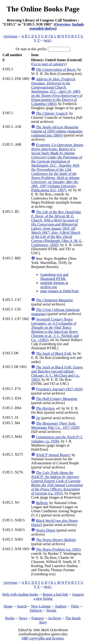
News (23, 618)
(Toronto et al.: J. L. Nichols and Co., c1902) (55, 330)
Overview (62, 24)
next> (48, 40)
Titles (75, 606)
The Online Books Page (43, 9)
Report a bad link (55, 594)
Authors (61, 606)
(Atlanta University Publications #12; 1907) (57, 167)
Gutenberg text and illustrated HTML (54, 277)
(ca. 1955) (57, 483)
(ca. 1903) (58, 549)
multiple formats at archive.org (54, 285)
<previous (10, 36)
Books (10, 618)
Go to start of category (49, 64)
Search (22, 606)
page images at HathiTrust (59, 291)
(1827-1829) (59, 389)
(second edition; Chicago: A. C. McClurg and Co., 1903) (57, 373)
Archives (54, 618)
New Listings (41, 606)
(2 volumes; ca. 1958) (57, 439)
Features (38, 618)
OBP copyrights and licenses (42, 638)
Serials (51, 610)
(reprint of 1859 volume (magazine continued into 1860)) (57, 131)
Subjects (36, 610)
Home (8, 606)
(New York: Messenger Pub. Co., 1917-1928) (55, 425)
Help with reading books (20, 594)
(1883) (57, 91)
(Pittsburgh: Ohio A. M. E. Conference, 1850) (57, 228)
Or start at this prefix (31, 49)
